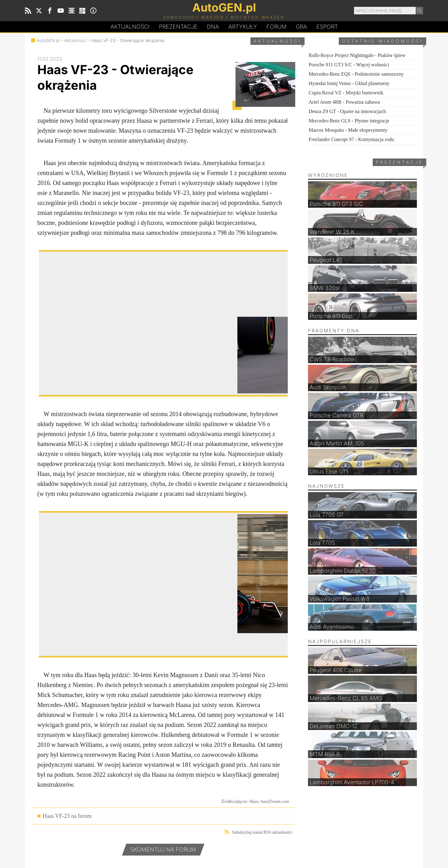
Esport (327, 27)
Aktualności (130, 27)
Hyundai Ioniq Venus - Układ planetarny (349, 83)
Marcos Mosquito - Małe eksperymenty (348, 130)
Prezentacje (178, 27)
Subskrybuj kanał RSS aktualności (258, 832)
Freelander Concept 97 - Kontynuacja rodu (351, 139)
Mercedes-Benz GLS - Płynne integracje (349, 121)
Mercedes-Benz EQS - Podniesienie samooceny (356, 74)
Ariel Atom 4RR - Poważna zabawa (344, 102)
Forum (276, 27)
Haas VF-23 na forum (67, 816)
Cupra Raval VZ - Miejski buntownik (346, 93)
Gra (301, 27)
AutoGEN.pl (48, 40)
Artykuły (243, 27)
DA (213, 27)
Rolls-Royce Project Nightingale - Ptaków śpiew (357, 55)
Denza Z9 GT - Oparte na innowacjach (347, 111)
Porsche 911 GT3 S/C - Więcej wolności (349, 65)
